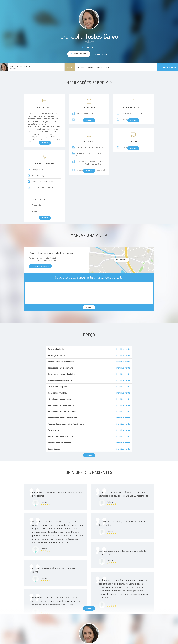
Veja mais (89, 608)
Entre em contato (101, 54)
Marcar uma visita (168, 67)
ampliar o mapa (121, 260)
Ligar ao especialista (40, 266)
